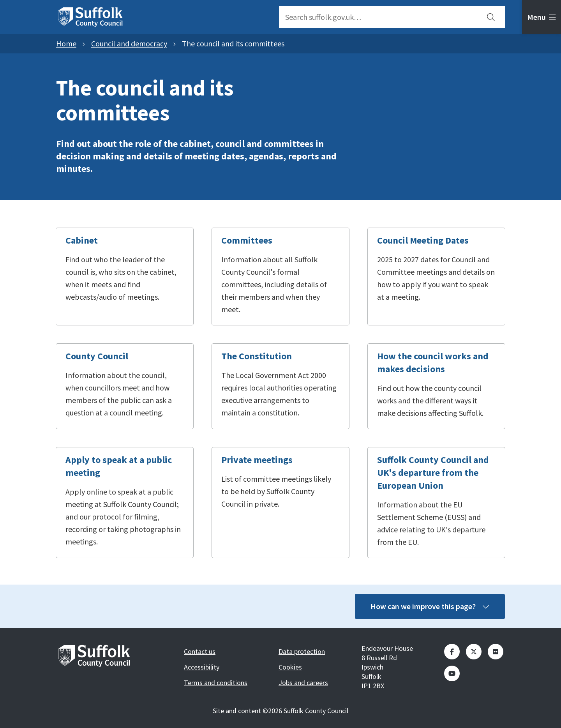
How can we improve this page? (430, 606)
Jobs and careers (303, 683)
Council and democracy (129, 43)
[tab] (542, 17)
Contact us (200, 651)
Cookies (290, 667)
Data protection (302, 651)
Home (66, 43)
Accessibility (202, 667)
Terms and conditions (216, 683)
